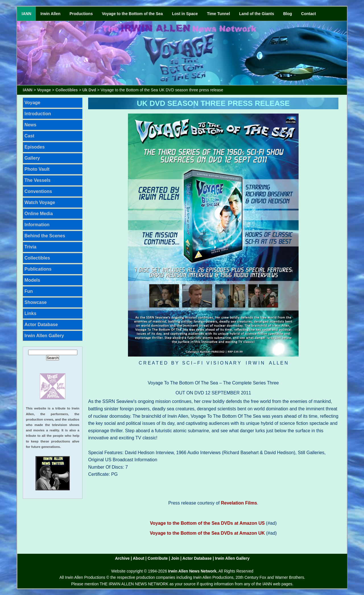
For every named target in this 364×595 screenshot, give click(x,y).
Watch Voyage (40, 202)
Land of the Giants (257, 14)
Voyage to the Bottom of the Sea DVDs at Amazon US (207, 523)
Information (37, 225)
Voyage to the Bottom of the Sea (132, 14)
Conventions (38, 191)
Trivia (30, 247)
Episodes (35, 147)
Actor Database (41, 325)
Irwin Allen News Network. (193, 571)
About (138, 558)
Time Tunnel (219, 14)
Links (30, 313)
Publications (38, 269)
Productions (81, 14)
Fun (29, 291)
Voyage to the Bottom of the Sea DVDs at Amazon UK (207, 533)
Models (32, 280)
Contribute (158, 558)
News (30, 125)
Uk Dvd (89, 90)
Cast (29, 136)
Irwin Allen (50, 14)
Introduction (38, 114)
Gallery (32, 158)
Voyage (44, 90)
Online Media (39, 214)
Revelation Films (239, 503)
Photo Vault (37, 169)
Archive (122, 558)
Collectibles (67, 90)
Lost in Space (185, 14)
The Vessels (38, 180)
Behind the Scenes (45, 236)
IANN (26, 14)
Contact (309, 14)
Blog (288, 14)
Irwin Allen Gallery (44, 336)
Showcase (36, 302)
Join (175, 558)
